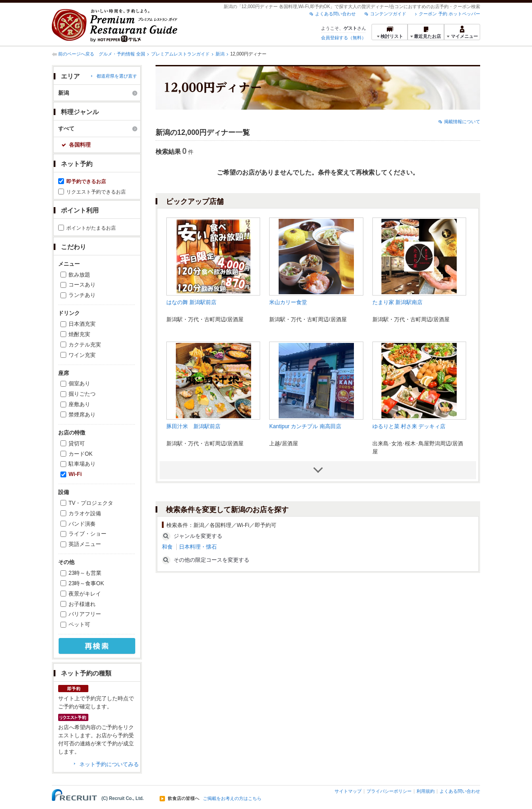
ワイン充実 (82, 355)
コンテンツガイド (388, 14)
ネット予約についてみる (109, 764)
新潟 (220, 54)
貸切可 (77, 444)
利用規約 (426, 791)
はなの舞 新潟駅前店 (191, 302)
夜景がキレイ (85, 594)
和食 (167, 547)
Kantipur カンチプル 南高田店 (305, 426)
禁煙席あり (82, 415)
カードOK (80, 454)
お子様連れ (82, 604)
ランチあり (82, 295)
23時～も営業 (85, 573)
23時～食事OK (86, 583)
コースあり (82, 285)
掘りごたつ (82, 394)
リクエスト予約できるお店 (96, 192)
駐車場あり (82, 464)
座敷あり (79, 404)
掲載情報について (462, 122)
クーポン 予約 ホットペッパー (449, 14)
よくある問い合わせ (335, 14)
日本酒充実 (82, 324)
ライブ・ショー (87, 534)
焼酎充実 (79, 334)
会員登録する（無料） (344, 38)
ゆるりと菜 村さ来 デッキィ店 (409, 426)
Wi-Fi (75, 474)
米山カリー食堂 (288, 302)
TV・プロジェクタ (91, 503)
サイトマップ (348, 791)
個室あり (79, 384)
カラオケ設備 (85, 513)
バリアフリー (85, 614)
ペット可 (79, 624)
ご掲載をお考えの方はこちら (232, 799)
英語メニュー (85, 544)
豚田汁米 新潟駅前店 (193, 426)
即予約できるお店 (86, 181)
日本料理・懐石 (198, 547)
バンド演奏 (82, 524)
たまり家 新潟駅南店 (397, 302)
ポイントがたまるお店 (91, 228)
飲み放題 (79, 275)
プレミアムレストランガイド (180, 54)
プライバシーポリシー (389, 791)
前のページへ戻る (76, 54)
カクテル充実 (85, 345)
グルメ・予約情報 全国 (122, 54)
